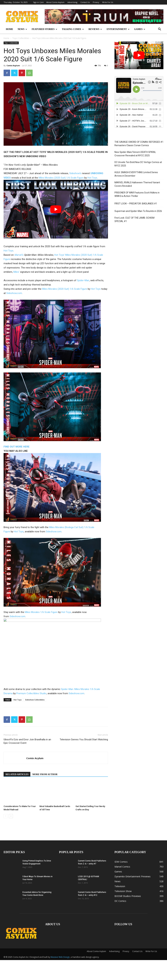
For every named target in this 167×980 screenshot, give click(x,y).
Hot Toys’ (59, 255)
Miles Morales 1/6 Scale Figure (41, 612)
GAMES (140, 29)
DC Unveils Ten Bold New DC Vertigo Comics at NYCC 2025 (138, 164)
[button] (159, 30)
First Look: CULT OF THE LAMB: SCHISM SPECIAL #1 (134, 219)
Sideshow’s (75, 173)
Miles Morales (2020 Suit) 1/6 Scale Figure (61, 178)
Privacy (96, 2)
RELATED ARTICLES (17, 774)
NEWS (22, 29)
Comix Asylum (13, 65)
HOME (9, 29)
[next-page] (11, 816)
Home (6, 38)
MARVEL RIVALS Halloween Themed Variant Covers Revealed (137, 184)
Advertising (72, 2)
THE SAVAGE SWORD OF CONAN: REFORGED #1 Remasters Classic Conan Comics (139, 144)
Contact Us (85, 2)
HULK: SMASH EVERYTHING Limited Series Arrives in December (136, 174)
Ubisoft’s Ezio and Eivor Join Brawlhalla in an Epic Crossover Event (27, 741)
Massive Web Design (60, 957)
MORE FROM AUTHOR (45, 774)
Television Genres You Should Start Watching (84, 739)
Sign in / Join (38, 2)
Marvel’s (19, 255)
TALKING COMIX (73, 29)
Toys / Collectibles (21, 38)
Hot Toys (92, 178)
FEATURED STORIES (45, 29)
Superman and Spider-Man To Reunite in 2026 (138, 211)
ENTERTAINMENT (118, 29)
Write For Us (108, 2)
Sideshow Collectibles (35, 700)
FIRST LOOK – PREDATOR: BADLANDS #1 (136, 204)
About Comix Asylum (55, 2)
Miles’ (16, 272)
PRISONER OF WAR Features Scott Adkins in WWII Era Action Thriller (137, 194)
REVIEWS (95, 29)
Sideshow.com (14, 293)
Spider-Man (83, 280)
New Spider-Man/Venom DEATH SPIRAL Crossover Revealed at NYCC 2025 (135, 154)
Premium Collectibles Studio (31, 693)
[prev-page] (6, 816)
